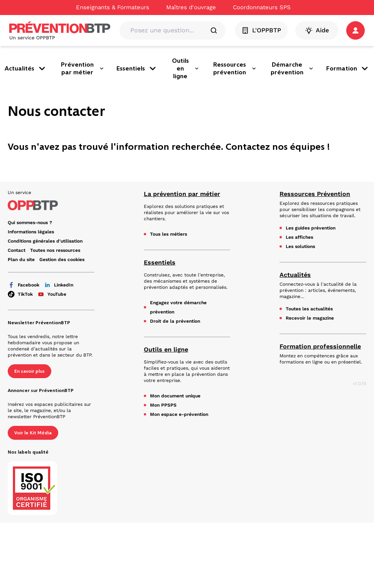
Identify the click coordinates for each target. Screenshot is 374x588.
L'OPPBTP (261, 30)
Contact (17, 250)
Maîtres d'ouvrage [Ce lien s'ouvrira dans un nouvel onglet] (191, 7)
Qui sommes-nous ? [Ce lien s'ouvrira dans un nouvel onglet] (30, 223)
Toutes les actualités (309, 309)
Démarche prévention (292, 68)
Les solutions (300, 246)
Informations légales (31, 232)
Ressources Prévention (315, 194)
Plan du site (21, 260)
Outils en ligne (185, 68)
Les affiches (299, 237)
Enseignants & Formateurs (113, 7)
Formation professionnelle (320, 346)
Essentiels (137, 69)
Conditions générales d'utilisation (45, 241)
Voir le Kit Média (33, 433)
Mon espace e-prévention (179, 414)
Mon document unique (175, 396)
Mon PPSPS (163, 405)
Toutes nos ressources (55, 250)
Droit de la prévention (175, 321)
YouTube (52, 294)
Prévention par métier (83, 68)
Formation (348, 69)
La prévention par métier (182, 194)
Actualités (26, 69)
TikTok (20, 294)
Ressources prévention (235, 68)
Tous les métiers (168, 234)
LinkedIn (59, 285)
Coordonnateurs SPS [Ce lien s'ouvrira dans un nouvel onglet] (262, 7)
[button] (355, 30)
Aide (317, 30)
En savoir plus (29, 371)
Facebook (24, 285)
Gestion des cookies (62, 260)
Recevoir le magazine (310, 318)
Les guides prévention (311, 228)
